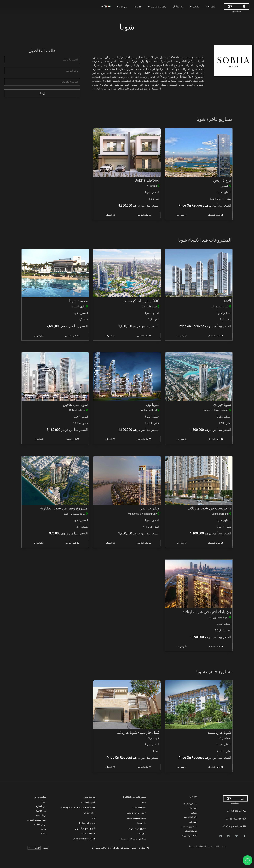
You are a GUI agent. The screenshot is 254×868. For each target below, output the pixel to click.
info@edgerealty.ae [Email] (234, 826)
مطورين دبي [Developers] (40, 797)
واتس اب (182, 215)
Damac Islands (88, 834)
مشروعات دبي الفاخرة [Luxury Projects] (135, 797)
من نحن (193, 796)
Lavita (143, 802)
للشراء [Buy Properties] (211, 7)
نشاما (44, 834)
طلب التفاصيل (215, 215)
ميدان (44, 829)
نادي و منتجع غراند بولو (85, 828)
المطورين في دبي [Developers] (189, 826)
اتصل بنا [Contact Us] (194, 808)
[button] (245, 836)
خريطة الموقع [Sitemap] (191, 831)
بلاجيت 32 (142, 834)
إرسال (42, 93)
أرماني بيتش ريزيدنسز (136, 818)
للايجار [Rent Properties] (195, 7)
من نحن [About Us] (122, 7)
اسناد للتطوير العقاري (37, 820)
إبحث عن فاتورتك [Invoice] (189, 835)
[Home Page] (236, 8)
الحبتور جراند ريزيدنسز (136, 813)
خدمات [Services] (138, 7)
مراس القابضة (40, 824)
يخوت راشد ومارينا (87, 823)
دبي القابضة (41, 811)
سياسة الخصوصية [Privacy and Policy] (217, 847)
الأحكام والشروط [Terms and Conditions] (197, 847)
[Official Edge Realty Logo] (229, 800)
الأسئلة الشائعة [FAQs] (191, 817)
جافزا (93, 818)
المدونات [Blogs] (193, 822)
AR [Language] (106, 7)
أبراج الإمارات (89, 813)
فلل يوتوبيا (142, 823)
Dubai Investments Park (84, 839)
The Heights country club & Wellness (78, 808)
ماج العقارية (41, 815)
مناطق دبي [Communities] (90, 797)
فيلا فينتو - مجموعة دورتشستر (133, 839)
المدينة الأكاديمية (88, 802)
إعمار (44, 802)
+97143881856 (236, 811)
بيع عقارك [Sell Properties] (178, 7)
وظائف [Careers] (194, 813)
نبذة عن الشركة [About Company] (190, 804)
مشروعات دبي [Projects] (157, 7)
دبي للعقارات (41, 806)
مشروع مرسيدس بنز (137, 828)
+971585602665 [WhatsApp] (236, 819)
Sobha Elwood (139, 808)
